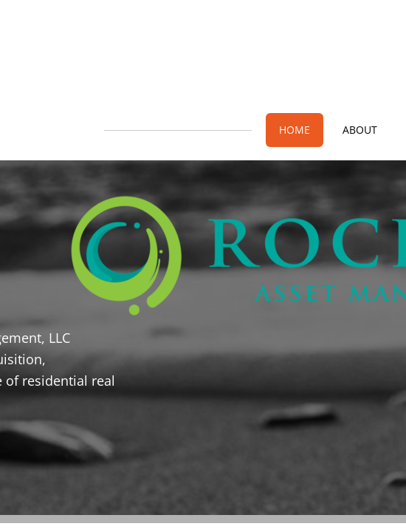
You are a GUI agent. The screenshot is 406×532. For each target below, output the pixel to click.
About (360, 130)
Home (295, 130)
